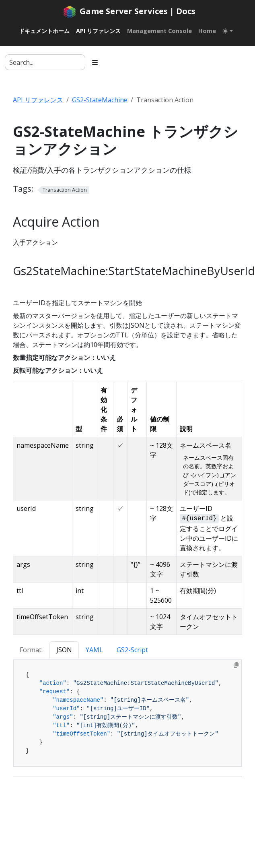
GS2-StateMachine (100, 100)
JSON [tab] (64, 650)
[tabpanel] (127, 713)
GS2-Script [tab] (132, 650)
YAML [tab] (94, 650)
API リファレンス (38, 100)
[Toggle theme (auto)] (228, 31)
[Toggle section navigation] (95, 62)
